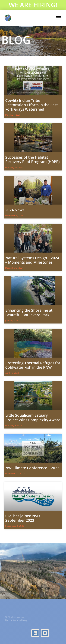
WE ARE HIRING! (33, 5)
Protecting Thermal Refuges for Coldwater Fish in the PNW (33, 365)
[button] (59, 18)
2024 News (15, 210)
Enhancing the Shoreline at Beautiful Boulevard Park (29, 312)
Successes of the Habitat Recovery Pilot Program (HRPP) (32, 159)
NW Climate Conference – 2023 (32, 468)
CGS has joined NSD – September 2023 (24, 518)
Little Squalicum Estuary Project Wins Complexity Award (33, 417)
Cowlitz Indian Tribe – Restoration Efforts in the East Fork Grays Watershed (32, 105)
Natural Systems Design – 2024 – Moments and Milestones (32, 260)
